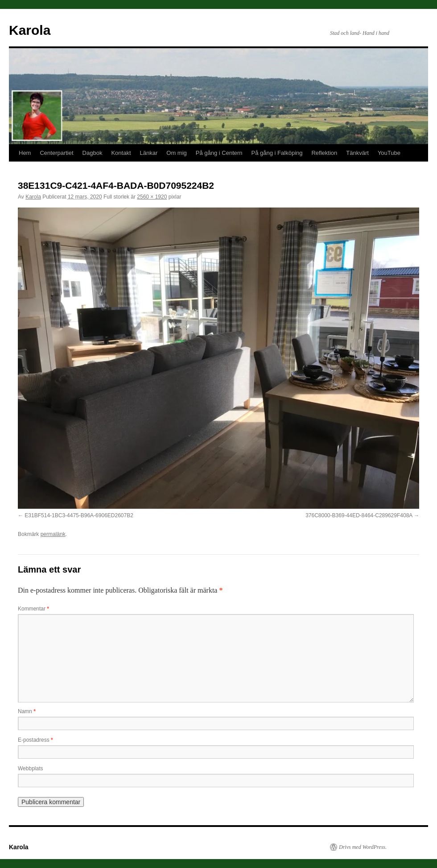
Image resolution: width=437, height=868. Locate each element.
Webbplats (30, 768)
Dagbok (93, 153)
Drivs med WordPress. (363, 847)
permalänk (53, 534)
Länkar (149, 153)
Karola (30, 30)
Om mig (177, 153)
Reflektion (324, 153)
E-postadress (35, 740)
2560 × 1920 (152, 197)
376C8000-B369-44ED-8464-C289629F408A (359, 515)
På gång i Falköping (277, 153)
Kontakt (121, 153)
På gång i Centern (219, 153)
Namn (27, 711)
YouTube (389, 153)
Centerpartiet (56, 153)
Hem (25, 153)
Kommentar (33, 609)
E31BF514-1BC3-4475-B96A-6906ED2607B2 (79, 515)
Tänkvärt (357, 153)
